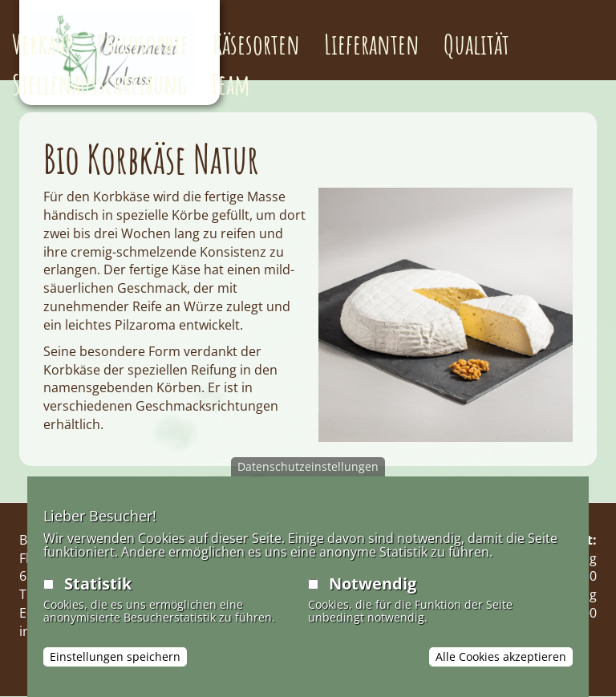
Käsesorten (256, 44)
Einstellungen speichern (115, 656)
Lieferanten (372, 44)
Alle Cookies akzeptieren (501, 656)
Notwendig (373, 584)
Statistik (98, 584)
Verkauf (43, 44)
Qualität (476, 44)
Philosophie (143, 44)
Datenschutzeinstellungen (308, 466)
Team (231, 84)
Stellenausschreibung (99, 84)
